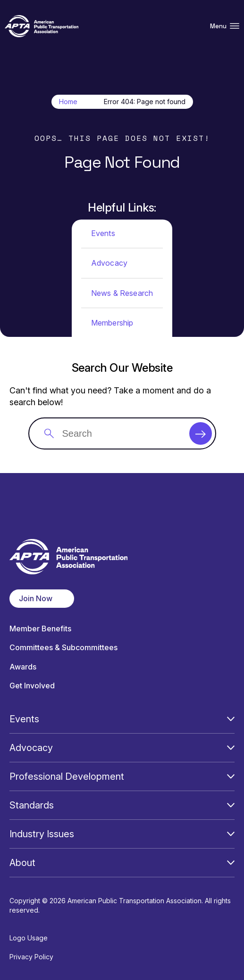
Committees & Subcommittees (63, 648)
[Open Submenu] (231, 719)
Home (68, 102)
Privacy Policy (31, 957)
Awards (23, 667)
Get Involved (32, 686)
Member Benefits (40, 629)
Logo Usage (29, 938)
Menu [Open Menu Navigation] (225, 26)
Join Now (36, 598)
